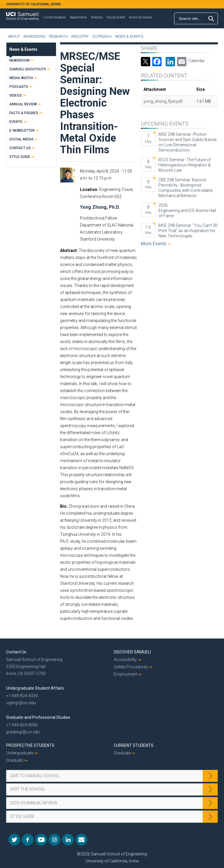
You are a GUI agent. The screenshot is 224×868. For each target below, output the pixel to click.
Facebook (28, 840)
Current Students (55, 17)
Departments (78, 17)
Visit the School (28, 789)
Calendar (197, 61)
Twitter (14, 840)
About (14, 36)
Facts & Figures (24, 113)
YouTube (41, 840)
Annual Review (23, 104)
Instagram (55, 840)
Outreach (102, 36)
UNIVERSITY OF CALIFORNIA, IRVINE (33, 4)
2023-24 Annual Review (34, 803)
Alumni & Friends (140, 17)
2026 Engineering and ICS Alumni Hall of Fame (187, 211)
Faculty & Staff (116, 17)
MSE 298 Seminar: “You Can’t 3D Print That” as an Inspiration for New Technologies (188, 231)
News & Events (129, 36)
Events (16, 122)
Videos (16, 95)
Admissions (34, 36)
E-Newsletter (22, 131)
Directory (97, 17)
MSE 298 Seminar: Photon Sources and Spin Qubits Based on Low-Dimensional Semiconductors (187, 142)
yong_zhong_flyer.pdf (163, 101)
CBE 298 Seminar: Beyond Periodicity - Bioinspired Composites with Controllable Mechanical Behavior (185, 188)
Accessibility (125, 660)
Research (58, 36)
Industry (80, 36)
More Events (154, 244)
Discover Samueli (132, 652)
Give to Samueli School (35, 776)
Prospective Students (30, 745)
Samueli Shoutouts (28, 69)
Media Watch (21, 78)
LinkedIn (68, 840)
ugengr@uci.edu (21, 703)
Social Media (21, 139)
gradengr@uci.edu (23, 732)
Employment (125, 674)
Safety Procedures (131, 667)
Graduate (15, 760)
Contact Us (20, 148)
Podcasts (19, 87)
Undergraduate (20, 753)
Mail (81, 840)
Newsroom (19, 60)
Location (89, 189)
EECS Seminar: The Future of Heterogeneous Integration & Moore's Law (185, 165)
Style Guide (20, 157)
